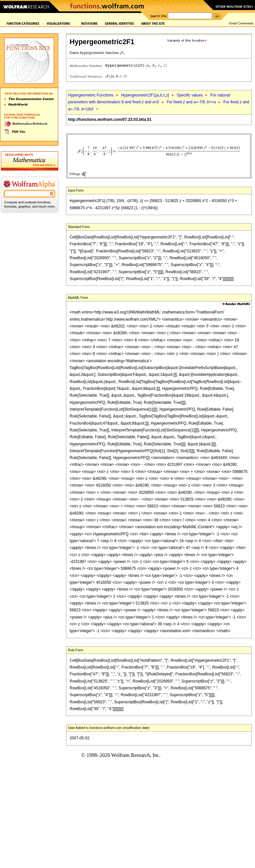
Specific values (190, 95)
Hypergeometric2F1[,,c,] (145, 95)
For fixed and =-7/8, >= (191, 102)
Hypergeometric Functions (91, 95)
